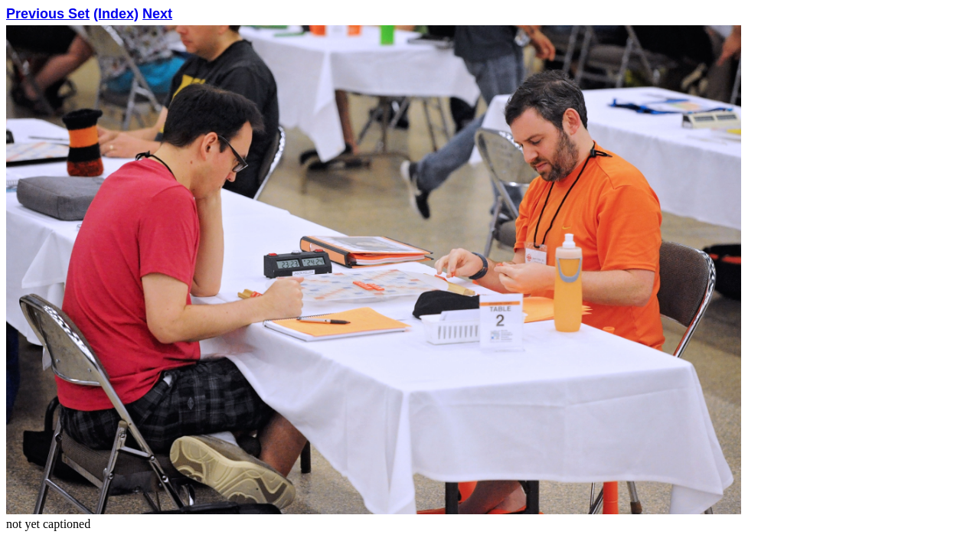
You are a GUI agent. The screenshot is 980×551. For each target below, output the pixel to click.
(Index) (116, 14)
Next (157, 14)
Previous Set (48, 14)
